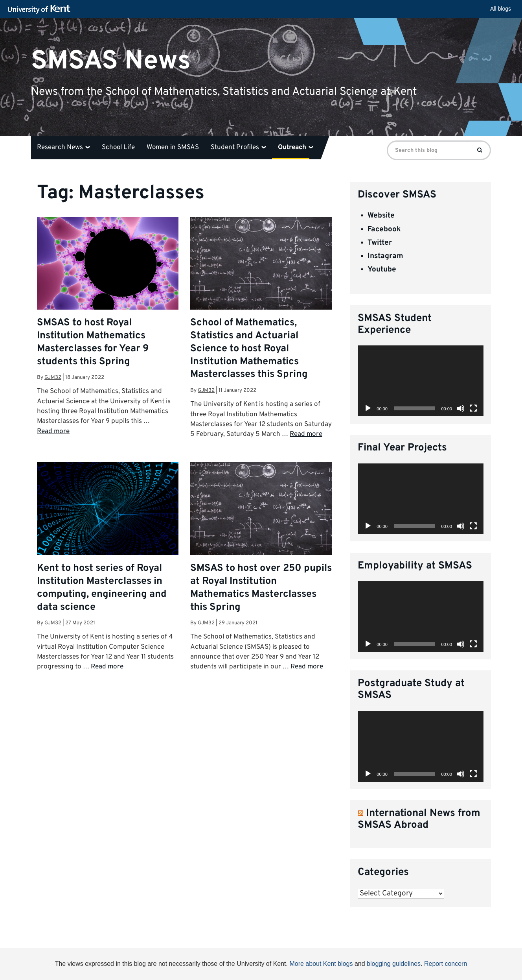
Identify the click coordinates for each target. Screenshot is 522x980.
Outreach (296, 148)
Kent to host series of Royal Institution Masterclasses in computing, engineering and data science (102, 588)
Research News (63, 148)
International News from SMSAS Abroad (419, 819)
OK (390, 967)
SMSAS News (111, 61)
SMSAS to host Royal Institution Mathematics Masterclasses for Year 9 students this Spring (93, 342)
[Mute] (461, 408)
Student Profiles (238, 148)
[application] (421, 381)
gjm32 (53, 377)
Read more (53, 432)
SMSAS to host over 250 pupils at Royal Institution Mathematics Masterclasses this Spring (261, 588)
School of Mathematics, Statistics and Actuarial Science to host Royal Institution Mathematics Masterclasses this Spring (249, 349)
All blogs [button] (501, 9)
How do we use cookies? (313, 965)
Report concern (446, 964)
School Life (118, 148)
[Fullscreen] (473, 408)
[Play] (368, 408)
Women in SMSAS (173, 148)
